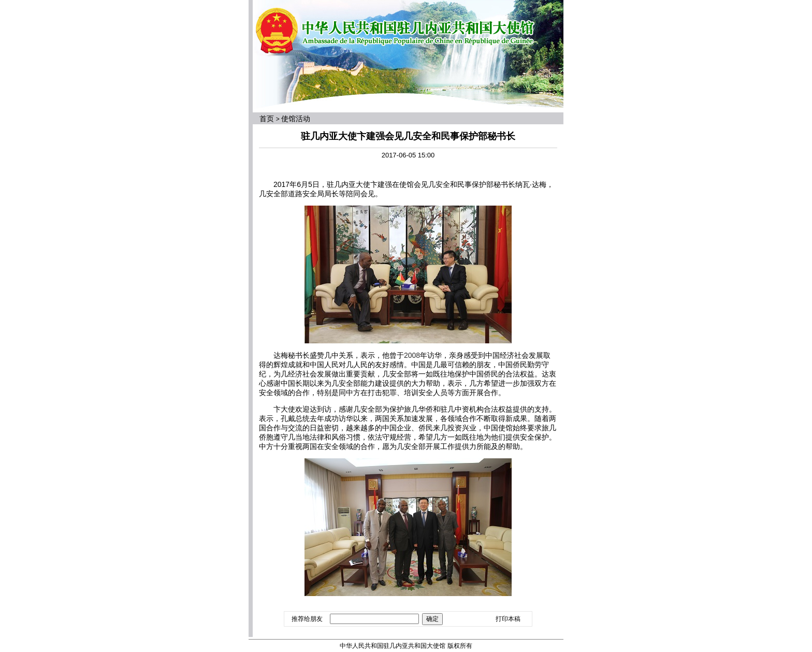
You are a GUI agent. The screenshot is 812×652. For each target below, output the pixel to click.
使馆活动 (296, 119)
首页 (267, 119)
